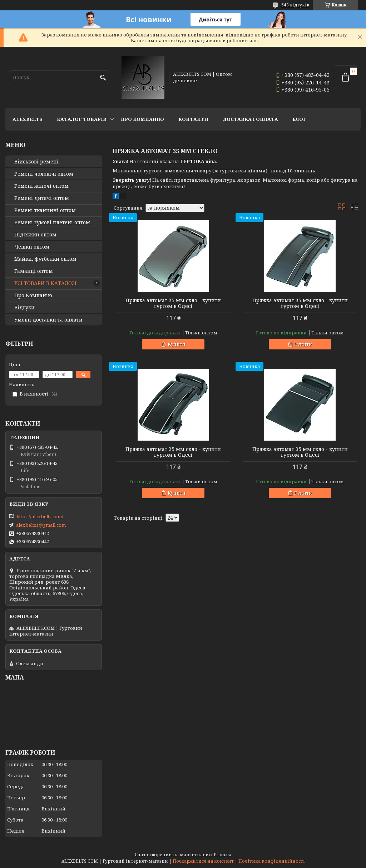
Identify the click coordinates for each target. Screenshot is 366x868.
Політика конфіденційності (272, 861)
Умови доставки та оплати (48, 320)
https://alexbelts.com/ (40, 516)
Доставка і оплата (250, 119)
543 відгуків (295, 5)
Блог (299, 119)
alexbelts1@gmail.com (41, 525)
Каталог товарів (82, 119)
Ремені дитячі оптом (42, 198)
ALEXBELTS (28, 119)
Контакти (193, 119)
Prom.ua (222, 855)
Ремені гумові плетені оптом (52, 222)
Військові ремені (36, 162)
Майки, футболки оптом (45, 259)
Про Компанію (142, 119)
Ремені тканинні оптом (45, 210)
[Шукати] (103, 78)
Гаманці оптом (34, 271)
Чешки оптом (32, 247)
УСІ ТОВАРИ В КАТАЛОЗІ (45, 283)
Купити (177, 344)
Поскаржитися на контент (203, 861)
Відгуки (24, 308)
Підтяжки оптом (35, 235)
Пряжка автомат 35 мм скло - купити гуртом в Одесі (173, 303)
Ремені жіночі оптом (41, 186)
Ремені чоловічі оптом (44, 174)
